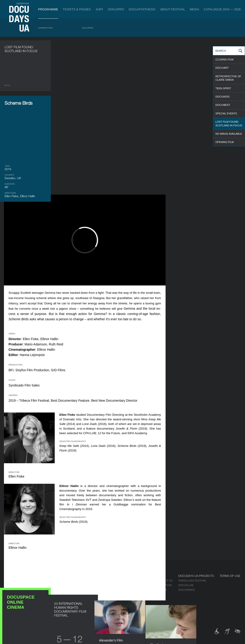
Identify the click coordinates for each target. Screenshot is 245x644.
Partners (126, 594)
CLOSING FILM (224, 59)
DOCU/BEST (223, 105)
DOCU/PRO (116, 9)
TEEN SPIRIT (223, 88)
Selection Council (132, 585)
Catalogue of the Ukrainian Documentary (83, 590)
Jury (100, 9)
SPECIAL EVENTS (226, 113)
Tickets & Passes (77, 9)
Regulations (128, 581)
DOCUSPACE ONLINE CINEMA (25, 288)
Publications (14, 581)
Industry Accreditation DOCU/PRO (77, 581)
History (125, 608)
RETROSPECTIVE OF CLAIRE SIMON (228, 78)
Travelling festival (192, 581)
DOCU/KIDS (222, 97)
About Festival (173, 9)
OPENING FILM (225, 142)
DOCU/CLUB (186, 585)
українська (23, 3)
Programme (48, 9)
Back (8, 85)
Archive (125, 613)
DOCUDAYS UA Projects (196, 576)
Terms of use (230, 576)
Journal (11, 576)
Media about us (162, 581)
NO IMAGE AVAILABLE (229, 134)
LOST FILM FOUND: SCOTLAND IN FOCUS (229, 123)
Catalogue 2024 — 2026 (222, 9)
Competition (45, 28)
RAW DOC (59, 585)
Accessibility (128, 599)
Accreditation (161, 585)
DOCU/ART (222, 68)
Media (195, 9)
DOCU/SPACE (187, 590)
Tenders (125, 604)
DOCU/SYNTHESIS (142, 9)
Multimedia (159, 590)
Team (122, 590)
